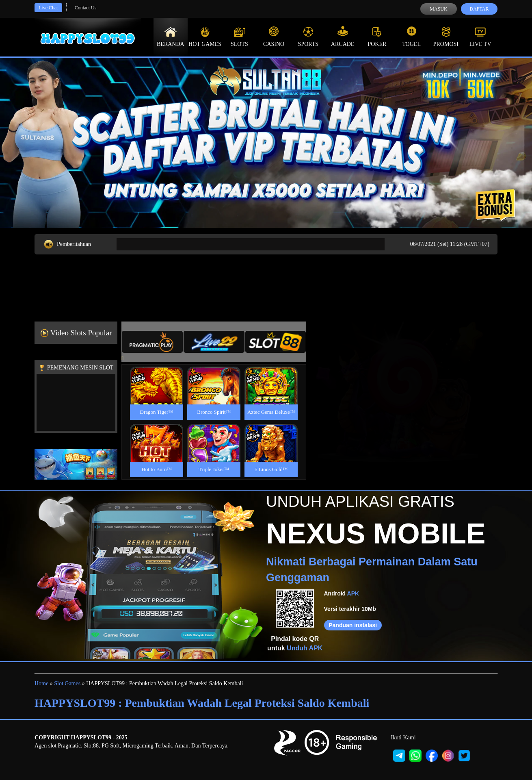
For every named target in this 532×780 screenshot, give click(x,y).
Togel (411, 37)
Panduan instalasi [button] (353, 625)
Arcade (343, 37)
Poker (377, 37)
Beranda (171, 37)
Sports (308, 37)
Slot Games (67, 683)
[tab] (152, 342)
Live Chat (48, 8)
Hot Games (205, 37)
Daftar (479, 9)
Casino (274, 37)
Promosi (446, 37)
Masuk (438, 9)
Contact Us (86, 8)
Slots (239, 37)
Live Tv (480, 37)
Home (41, 683)
